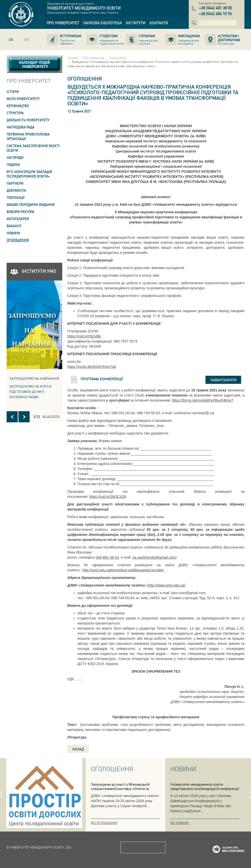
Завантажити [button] (223, 380)
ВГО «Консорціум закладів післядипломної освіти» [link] (29, 174)
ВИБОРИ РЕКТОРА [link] (20, 212)
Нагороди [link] (15, 157)
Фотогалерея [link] (18, 219)
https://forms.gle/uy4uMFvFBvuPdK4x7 (203, 400)
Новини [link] (13, 233)
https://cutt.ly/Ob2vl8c (84, 336)
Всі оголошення (104, 823)
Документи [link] (16, 190)
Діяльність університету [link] (28, 120)
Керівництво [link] (18, 106)
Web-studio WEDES (235, 850)
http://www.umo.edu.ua (166, 585)
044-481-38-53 (107, 557)
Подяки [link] (13, 165)
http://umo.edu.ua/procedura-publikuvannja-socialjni (123, 570)
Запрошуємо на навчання (34, 378)
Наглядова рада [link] (20, 127)
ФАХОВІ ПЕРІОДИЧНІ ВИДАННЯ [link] (31, 205)
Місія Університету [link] (23, 99)
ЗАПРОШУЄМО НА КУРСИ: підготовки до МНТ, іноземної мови (31, 391)
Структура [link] (15, 113)
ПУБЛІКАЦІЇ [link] (16, 197)
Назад (78, 749)
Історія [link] (13, 92)
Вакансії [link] (14, 226)
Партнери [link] (15, 183)
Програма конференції (102, 379)
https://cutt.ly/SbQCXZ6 (108, 497)
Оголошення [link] (18, 240)
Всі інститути (51, 416)
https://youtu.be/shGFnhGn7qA (92, 367)
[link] (63, 23)
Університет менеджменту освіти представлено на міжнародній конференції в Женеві (205, 788)
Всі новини (180, 823)
